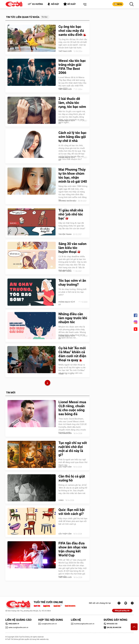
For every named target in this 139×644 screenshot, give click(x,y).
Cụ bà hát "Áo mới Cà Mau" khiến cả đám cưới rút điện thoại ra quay (72, 354)
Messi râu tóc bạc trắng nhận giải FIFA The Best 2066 (72, 67)
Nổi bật (53, 4)
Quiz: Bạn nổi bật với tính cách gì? (71, 512)
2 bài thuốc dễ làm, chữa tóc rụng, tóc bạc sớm (72, 103)
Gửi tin (118, 4)
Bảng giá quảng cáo (122, 611)
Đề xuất (70, 4)
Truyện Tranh (65, 234)
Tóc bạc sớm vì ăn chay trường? (72, 283)
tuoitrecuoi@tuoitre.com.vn (83, 624)
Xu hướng (35, 4)
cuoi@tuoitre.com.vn (48, 624)
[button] (84, 5)
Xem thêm (48, 383)
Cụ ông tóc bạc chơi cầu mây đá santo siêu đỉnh (72, 31)
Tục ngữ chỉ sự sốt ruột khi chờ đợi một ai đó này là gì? (73, 449)
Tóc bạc (44, 17)
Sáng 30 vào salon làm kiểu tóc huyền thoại (72, 248)
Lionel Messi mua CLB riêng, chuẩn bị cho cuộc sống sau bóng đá (72, 408)
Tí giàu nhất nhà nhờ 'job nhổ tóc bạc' (71, 214)
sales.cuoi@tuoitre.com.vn (17, 627)
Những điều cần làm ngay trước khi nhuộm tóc (73, 318)
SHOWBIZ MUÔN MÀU (67, 201)
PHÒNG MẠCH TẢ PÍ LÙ (67, 122)
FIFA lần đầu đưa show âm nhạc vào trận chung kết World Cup (73, 549)
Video (61, 374)
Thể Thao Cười (65, 51)
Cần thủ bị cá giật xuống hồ (72, 478)
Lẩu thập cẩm (65, 467)
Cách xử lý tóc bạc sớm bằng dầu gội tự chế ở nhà (72, 137)
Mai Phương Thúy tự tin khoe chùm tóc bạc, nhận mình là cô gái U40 (73, 175)
